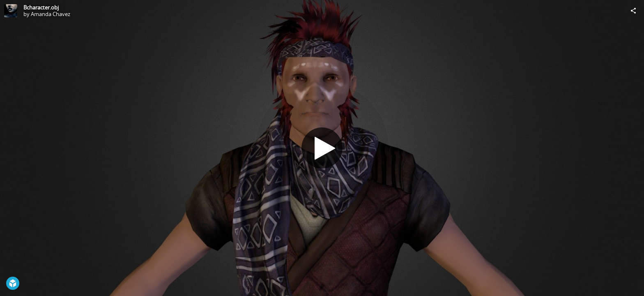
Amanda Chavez (51, 14)
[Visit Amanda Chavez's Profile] (11, 11)
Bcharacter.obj (41, 7)
